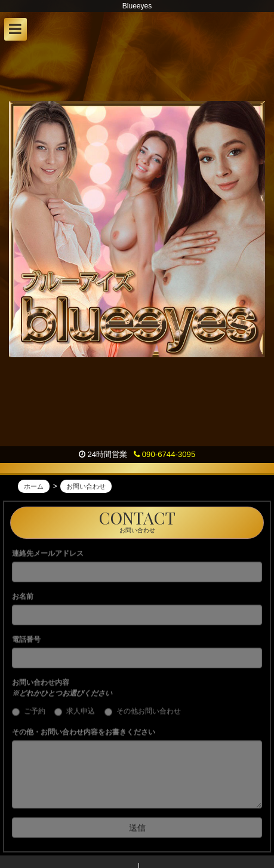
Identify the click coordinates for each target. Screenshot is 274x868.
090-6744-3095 (164, 454)
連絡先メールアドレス (48, 557)
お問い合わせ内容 (62, 691)
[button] (16, 29)
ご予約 (32, 715)
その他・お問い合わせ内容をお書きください (84, 735)
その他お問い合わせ (143, 715)
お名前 (23, 600)
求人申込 (78, 715)
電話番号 (26, 643)
